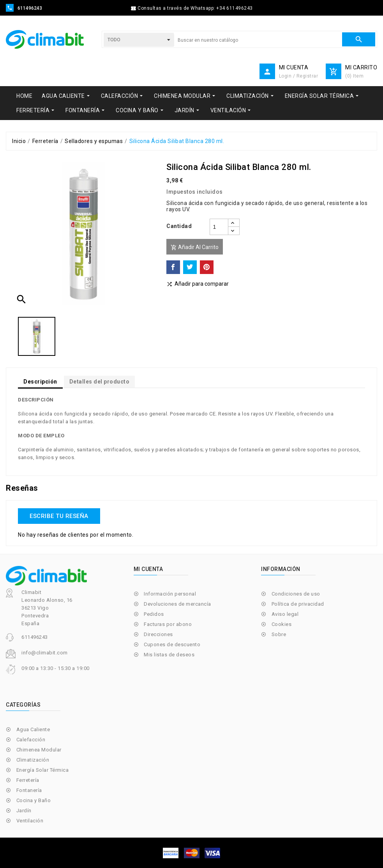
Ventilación (30, 821)
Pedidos (154, 614)
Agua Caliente (33, 729)
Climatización (33, 760)
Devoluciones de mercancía (177, 604)
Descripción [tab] (40, 382)
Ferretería (28, 780)
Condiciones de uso (296, 594)
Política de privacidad (298, 604)
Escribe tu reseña (59, 516)
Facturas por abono (168, 624)
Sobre (279, 634)
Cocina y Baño (34, 800)
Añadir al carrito (195, 247)
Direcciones (158, 634)
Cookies (282, 624)
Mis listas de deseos (169, 655)
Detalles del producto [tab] (100, 382)
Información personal (170, 594)
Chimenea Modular (39, 750)
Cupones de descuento (172, 644)
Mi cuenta (148, 569)
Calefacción (31, 740)
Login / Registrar (299, 76)
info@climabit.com (45, 653)
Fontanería (29, 790)
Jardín (24, 811)
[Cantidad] (219, 227)
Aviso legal (285, 614)
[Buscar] (258, 40)
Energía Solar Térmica (43, 770)
